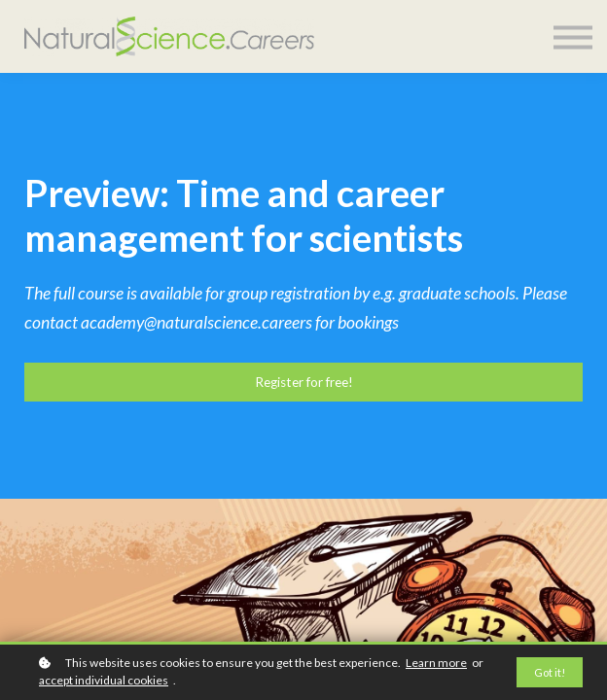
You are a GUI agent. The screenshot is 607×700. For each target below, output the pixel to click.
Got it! (550, 672)
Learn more (436, 663)
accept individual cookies (104, 680)
